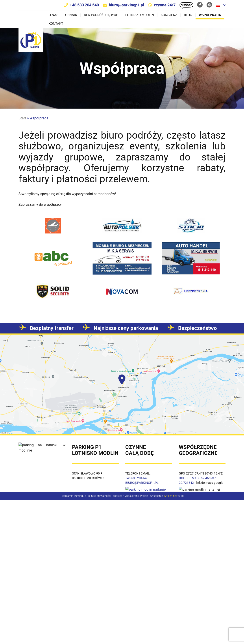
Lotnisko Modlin (140, 15)
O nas (54, 15)
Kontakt (56, 24)
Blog (188, 15)
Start (22, 118)
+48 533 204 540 (84, 5)
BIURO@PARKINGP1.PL (142, 483)
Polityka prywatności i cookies (104, 496)
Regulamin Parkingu (72, 496)
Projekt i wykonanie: (158, 496)
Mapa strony (132, 496)
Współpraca (210, 15)
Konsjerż (169, 15)
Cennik (71, 15)
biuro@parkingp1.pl (126, 5)
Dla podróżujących (101, 15)
